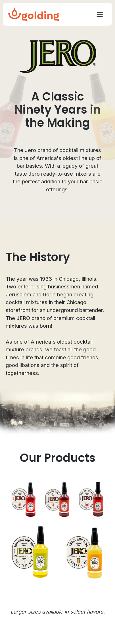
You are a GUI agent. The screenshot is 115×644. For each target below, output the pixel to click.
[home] (34, 14)
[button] (100, 14)
